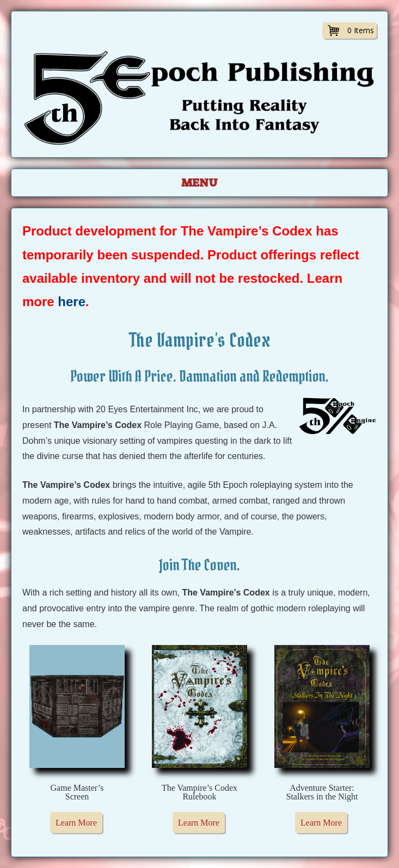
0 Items (361, 30)
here (72, 302)
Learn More (76, 823)
